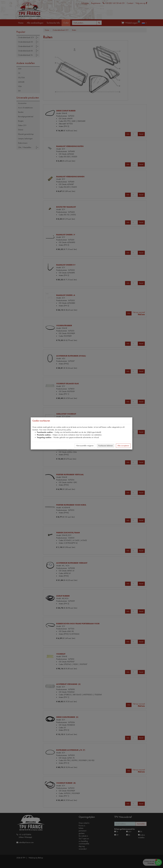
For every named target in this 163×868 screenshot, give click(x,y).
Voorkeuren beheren (105, 446)
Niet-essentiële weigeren (85, 446)
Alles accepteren (123, 446)
